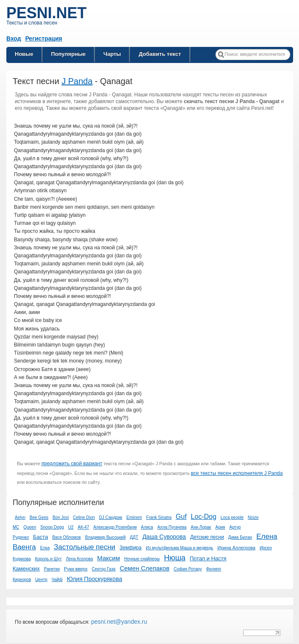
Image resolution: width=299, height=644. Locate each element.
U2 (71, 527)
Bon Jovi (61, 517)
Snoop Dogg (52, 527)
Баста (40, 537)
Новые (24, 54)
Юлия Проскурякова (94, 579)
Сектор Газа (103, 569)
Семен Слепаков (144, 568)
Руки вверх (76, 569)
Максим (109, 558)
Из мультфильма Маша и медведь (179, 548)
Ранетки (52, 569)
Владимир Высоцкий (105, 537)
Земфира (130, 548)
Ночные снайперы (142, 559)
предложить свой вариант (72, 464)
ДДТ (134, 537)
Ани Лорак (201, 527)
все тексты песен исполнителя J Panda (237, 473)
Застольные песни (85, 547)
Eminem (134, 517)
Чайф (57, 580)
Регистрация (44, 38)
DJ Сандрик (111, 517)
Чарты (112, 54)
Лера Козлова (79, 559)
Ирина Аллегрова (236, 548)
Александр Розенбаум (115, 527)
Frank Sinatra (159, 517)
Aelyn (20, 517)
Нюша (175, 558)
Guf (181, 517)
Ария (220, 527)
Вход (14, 38)
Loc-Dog (204, 517)
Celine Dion (84, 517)
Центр (41, 580)
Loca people (232, 517)
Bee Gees (39, 517)
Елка (45, 548)
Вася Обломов (67, 537)
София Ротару (188, 569)
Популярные (68, 54)
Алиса (147, 527)
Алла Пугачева (172, 527)
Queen (30, 527)
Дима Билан (240, 537)
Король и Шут (48, 559)
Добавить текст (160, 54)
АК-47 (83, 527)
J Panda (77, 81)
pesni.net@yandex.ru (118, 622)
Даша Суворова (164, 537)
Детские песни (207, 537)
